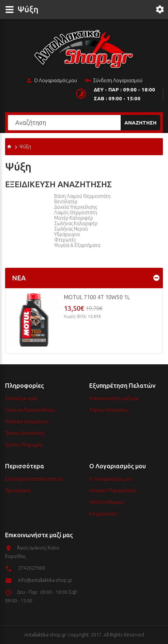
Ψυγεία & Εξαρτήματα (77, 245)
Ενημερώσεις (103, 514)
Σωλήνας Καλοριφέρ (76, 223)
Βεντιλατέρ (66, 202)
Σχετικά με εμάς (21, 398)
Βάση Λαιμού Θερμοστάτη (82, 196)
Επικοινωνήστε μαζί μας (114, 398)
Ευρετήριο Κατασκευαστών (34, 479)
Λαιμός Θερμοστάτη (76, 213)
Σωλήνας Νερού (71, 229)
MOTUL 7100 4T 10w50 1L (97, 297)
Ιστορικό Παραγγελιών (113, 491)
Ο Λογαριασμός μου (51, 81)
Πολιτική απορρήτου (27, 422)
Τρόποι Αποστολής (25, 433)
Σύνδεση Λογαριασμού (114, 81)
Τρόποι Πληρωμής (24, 445)
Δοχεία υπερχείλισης (76, 207)
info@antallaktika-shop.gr (45, 580)
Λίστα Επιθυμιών (107, 502)
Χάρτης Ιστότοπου (109, 410)
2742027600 (32, 568)
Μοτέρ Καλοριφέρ (74, 218)
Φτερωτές (65, 240)
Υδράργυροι (67, 234)
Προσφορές (18, 491)
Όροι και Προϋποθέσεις (30, 410)
